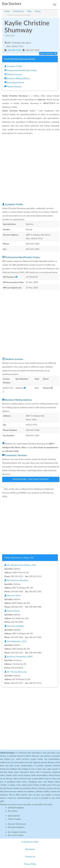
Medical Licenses (13, 74)
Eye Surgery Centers (17, 832)
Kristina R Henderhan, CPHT (19, 657)
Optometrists (14, 816)
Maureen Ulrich (13, 595)
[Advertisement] (30, 169)
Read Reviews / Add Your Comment (31, 479)
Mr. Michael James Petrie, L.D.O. (20, 565)
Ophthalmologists (16, 808)
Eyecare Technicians (17, 824)
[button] (16, 277)
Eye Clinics (13, 811)
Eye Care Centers (16, 835)
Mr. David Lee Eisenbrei (16, 580)
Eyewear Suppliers (16, 827)
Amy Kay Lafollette (14, 626)
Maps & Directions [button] (48, 53)
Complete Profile (13, 66)
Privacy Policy (30, 864)
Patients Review (13, 86)
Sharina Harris (12, 611)
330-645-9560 (14, 50)
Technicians (19, 11)
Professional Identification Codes (20, 70)
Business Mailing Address (17, 78)
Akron (38, 11)
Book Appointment (14, 82)
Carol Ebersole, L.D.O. (16, 641)
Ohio (29, 11)
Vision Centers (15, 819)
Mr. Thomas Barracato (16, 672)
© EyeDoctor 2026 (30, 842)
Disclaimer (30, 849)
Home (7, 11)
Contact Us (30, 857)
